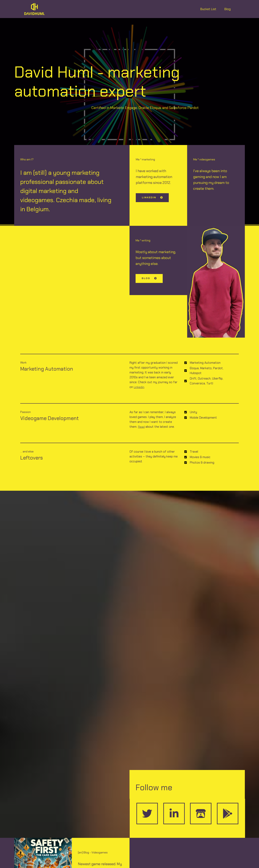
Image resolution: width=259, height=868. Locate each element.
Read (141, 427)
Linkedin (139, 387)
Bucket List (211, 9)
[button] (152, 198)
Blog (229, 9)
